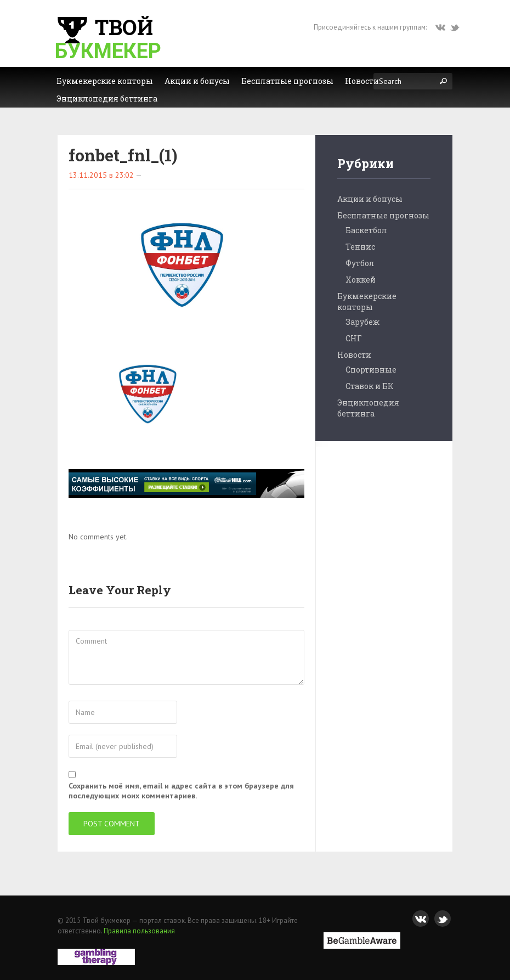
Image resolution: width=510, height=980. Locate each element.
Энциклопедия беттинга (368, 408)
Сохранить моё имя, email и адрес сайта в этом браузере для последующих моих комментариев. (181, 791)
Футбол (360, 263)
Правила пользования (139, 931)
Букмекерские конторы (367, 302)
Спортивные (371, 370)
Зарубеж (362, 322)
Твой (108, 38)
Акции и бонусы (370, 199)
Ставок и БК (370, 386)
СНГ (354, 338)
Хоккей (361, 280)
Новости (354, 355)
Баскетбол (366, 230)
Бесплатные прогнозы (383, 215)
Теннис (360, 247)
